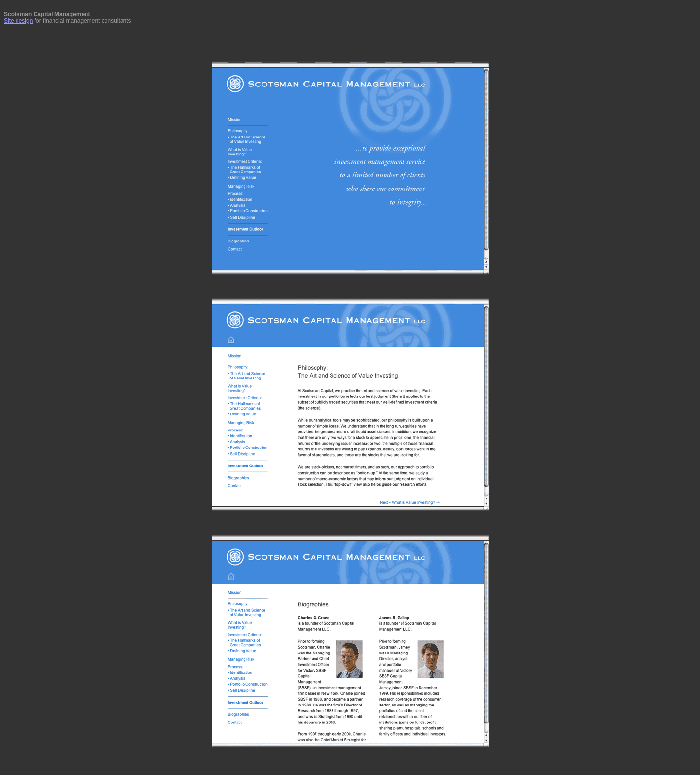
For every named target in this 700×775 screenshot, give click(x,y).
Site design (18, 21)
